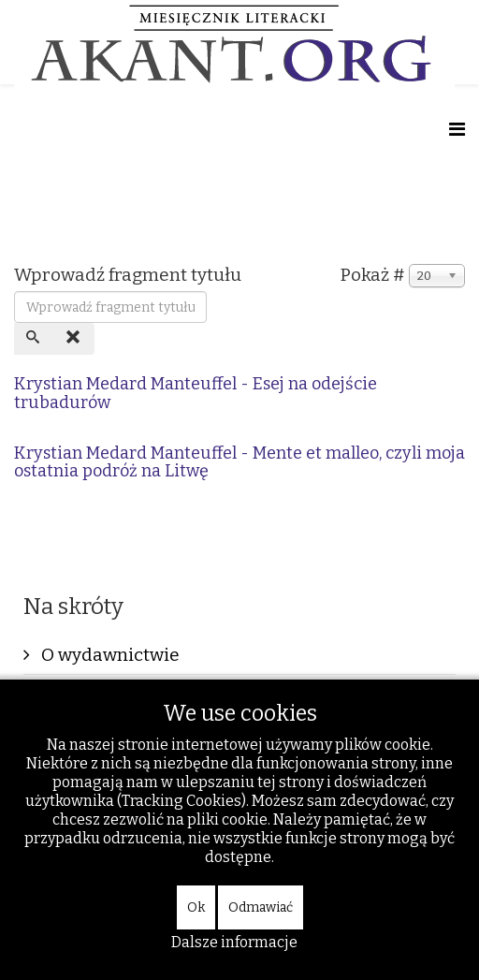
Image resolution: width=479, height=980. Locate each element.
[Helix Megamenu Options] (457, 130)
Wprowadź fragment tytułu (130, 275)
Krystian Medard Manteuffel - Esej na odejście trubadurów (196, 393)
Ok (196, 907)
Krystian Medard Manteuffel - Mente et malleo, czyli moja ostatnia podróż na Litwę (239, 462)
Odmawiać (261, 907)
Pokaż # (373, 275)
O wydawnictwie (109, 655)
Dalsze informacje (234, 942)
